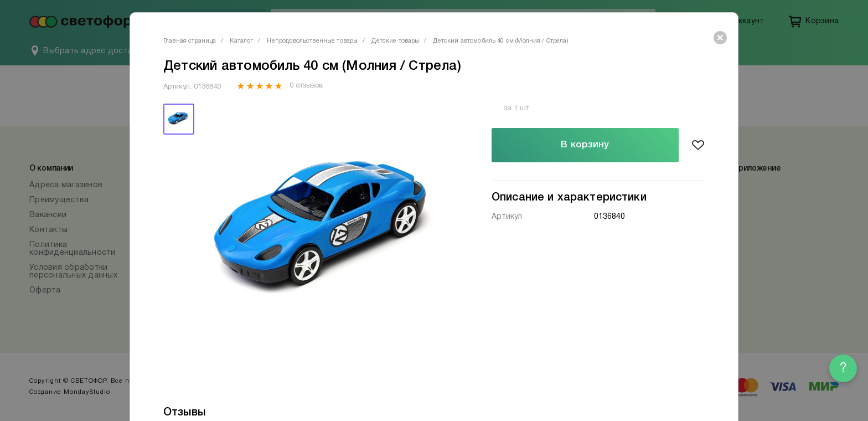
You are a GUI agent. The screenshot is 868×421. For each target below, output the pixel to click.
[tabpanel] (330, 235)
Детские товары (395, 41)
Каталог (241, 41)
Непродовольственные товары (312, 41)
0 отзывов (306, 86)
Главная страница (190, 41)
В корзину (585, 145)
